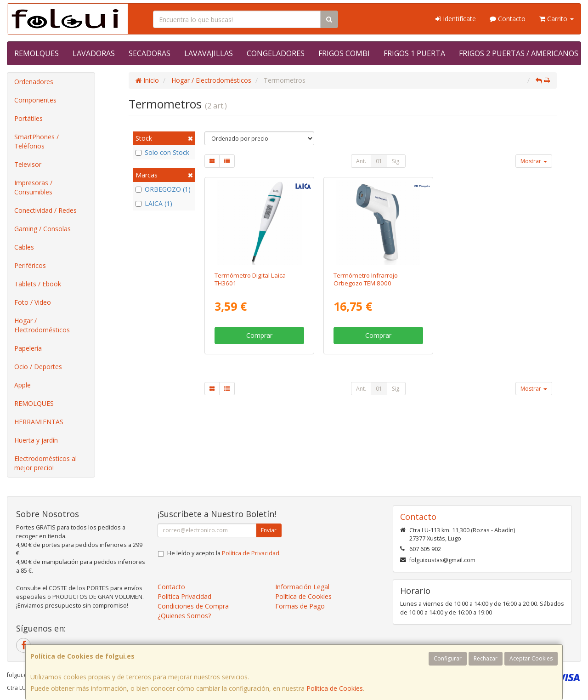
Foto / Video (33, 302)
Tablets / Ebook (38, 284)
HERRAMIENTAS (39, 422)
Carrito (557, 19)
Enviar (269, 530)
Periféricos (30, 265)
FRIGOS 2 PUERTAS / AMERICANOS (519, 53)
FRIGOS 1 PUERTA (414, 53)
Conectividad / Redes (45, 210)
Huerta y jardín (36, 440)
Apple (23, 385)
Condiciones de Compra (193, 606)
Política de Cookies (335, 688)
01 (379, 161)
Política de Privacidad (251, 553)
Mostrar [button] (534, 161)
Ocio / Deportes (38, 367)
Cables (24, 247)
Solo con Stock (162, 152)
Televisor (28, 164)
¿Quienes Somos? (184, 616)
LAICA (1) (154, 203)
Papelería (28, 348)
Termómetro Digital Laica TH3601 (250, 279)
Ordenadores (34, 82)
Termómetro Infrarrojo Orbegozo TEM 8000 (366, 279)
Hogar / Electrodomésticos (42, 325)
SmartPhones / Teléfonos (37, 141)
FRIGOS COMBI (344, 53)
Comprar (259, 335)
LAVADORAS (94, 53)
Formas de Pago (300, 606)
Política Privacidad (184, 596)
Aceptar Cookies (531, 658)
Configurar (448, 658)
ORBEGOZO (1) (163, 189)
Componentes (35, 100)
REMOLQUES (37, 53)
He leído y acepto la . (224, 553)
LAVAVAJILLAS (209, 53)
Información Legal (302, 587)
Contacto (508, 19)
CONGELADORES (276, 53)
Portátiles (28, 118)
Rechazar (486, 658)
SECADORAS (150, 53)
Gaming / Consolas (42, 229)
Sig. (396, 161)
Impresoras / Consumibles (33, 187)
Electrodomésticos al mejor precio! (45, 463)
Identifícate (456, 19)
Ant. (361, 161)
